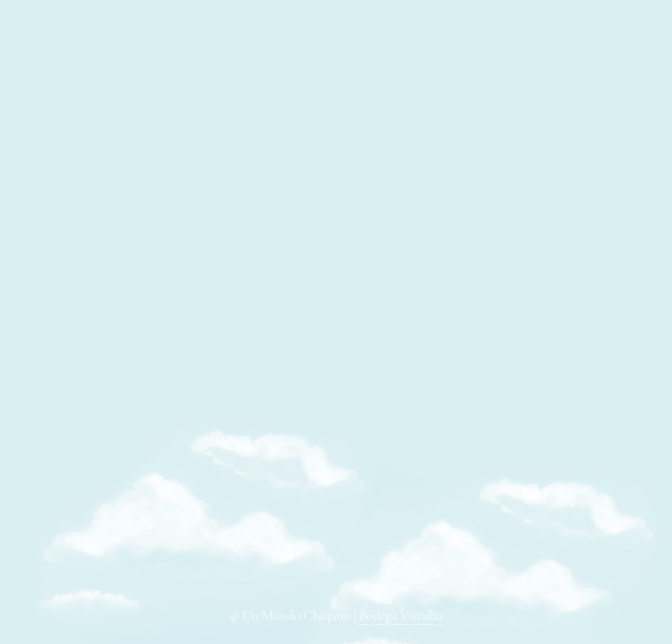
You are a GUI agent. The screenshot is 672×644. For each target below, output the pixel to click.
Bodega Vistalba (400, 615)
